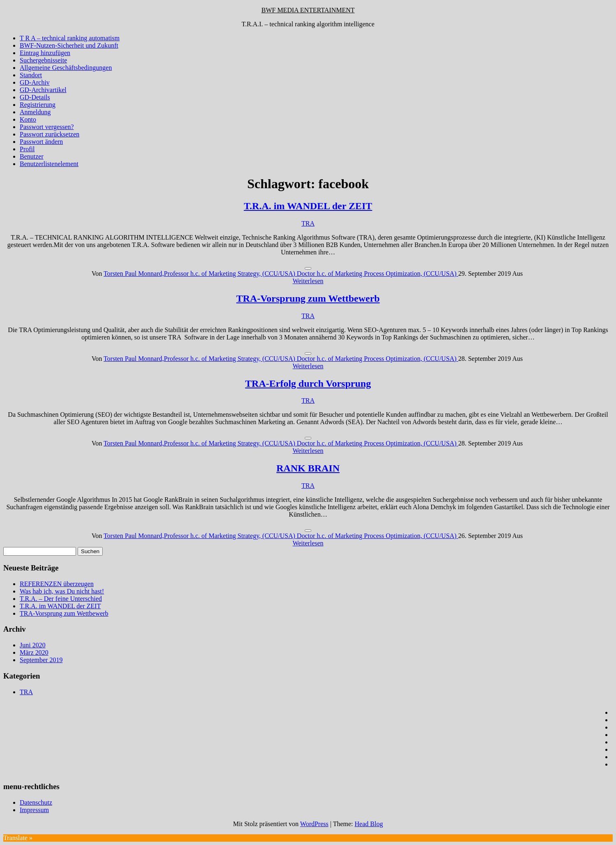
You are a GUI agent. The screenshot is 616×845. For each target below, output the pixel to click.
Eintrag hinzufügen (45, 53)
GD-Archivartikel (43, 90)
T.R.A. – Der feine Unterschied (61, 599)
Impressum (34, 810)
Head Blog (369, 824)
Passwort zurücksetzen (49, 134)
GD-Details (35, 97)
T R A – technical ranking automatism (70, 38)
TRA (308, 223)
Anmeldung (35, 112)
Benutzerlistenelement (49, 164)
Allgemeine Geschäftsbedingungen (66, 68)
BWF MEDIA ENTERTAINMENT (308, 10)
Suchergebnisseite (43, 60)
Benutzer (32, 156)
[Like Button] (308, 268)
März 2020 (34, 652)
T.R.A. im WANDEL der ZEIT (308, 206)
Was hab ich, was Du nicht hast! (62, 591)
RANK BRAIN (308, 468)
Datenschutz (36, 802)
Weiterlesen (308, 281)
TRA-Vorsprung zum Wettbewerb (308, 298)
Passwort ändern (41, 142)
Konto (28, 119)
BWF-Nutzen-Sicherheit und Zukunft (69, 45)
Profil (27, 149)
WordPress (314, 824)
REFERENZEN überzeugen (57, 584)
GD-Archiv (35, 82)
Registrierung (38, 105)
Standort (31, 75)
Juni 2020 (33, 645)
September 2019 (41, 660)
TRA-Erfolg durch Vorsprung (308, 383)
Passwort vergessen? (47, 127)
